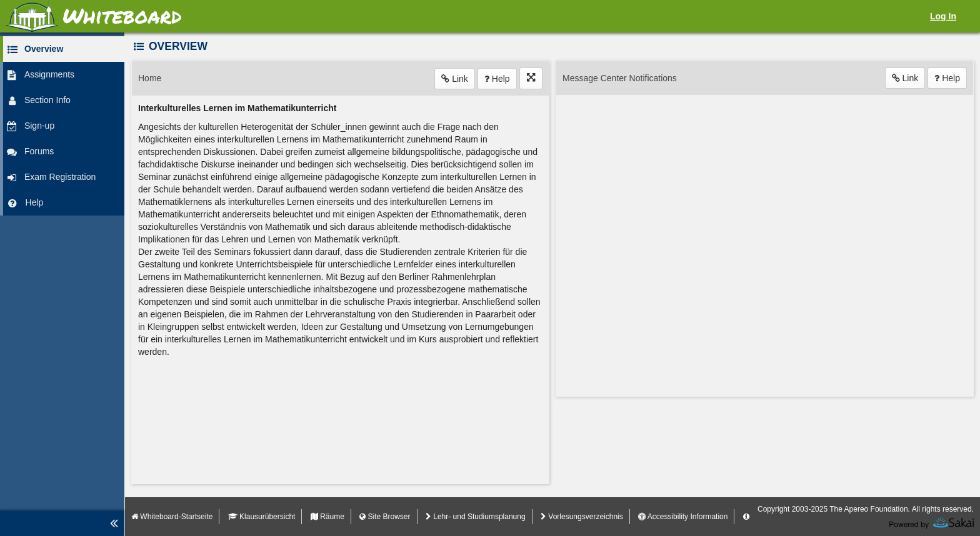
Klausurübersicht (262, 517)
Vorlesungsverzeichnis (582, 517)
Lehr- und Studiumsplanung (476, 517)
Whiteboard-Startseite (172, 517)
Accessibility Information (683, 517)
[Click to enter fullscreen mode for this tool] (531, 78)
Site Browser (385, 517)
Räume (327, 517)
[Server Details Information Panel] (746, 517)
